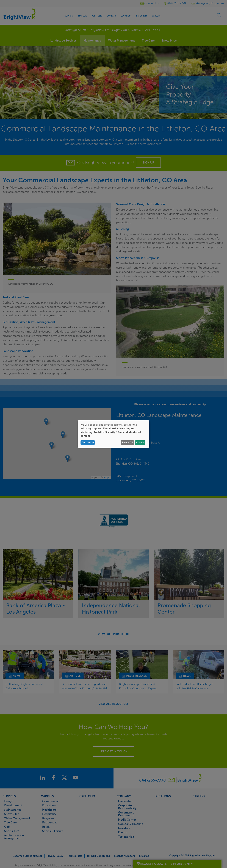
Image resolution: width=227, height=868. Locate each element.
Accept (140, 443)
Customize (88, 443)
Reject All (127, 443)
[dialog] (113, 434)
